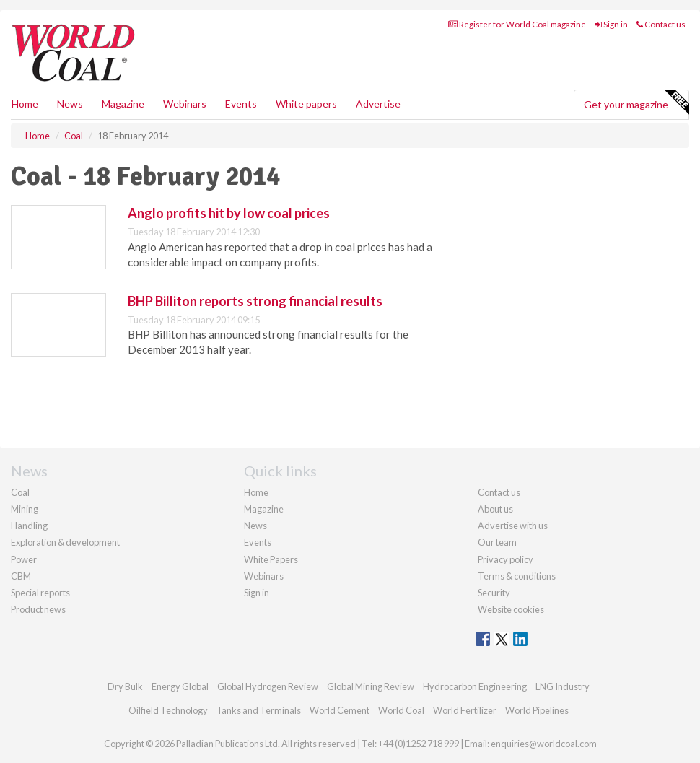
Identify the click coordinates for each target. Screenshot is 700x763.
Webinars (185, 104)
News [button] (70, 104)
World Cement (340, 710)
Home (25, 104)
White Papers (271, 559)
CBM (21, 576)
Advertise (378, 104)
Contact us (661, 24)
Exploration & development (65, 542)
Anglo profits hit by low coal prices (229, 213)
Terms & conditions (517, 576)
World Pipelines (537, 710)
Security (494, 593)
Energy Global (180, 686)
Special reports (40, 593)
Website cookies (511, 609)
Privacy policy (506, 559)
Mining (25, 509)
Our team (497, 542)
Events (241, 104)
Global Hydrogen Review (268, 686)
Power (24, 559)
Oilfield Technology (168, 710)
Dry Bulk (125, 686)
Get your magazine (636, 103)
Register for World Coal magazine (517, 24)
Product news (38, 609)
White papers (306, 104)
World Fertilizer (465, 710)
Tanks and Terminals (259, 710)
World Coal (401, 710)
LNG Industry (563, 686)
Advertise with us (513, 526)
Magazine (123, 104)
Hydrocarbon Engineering (475, 686)
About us (495, 509)
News (255, 526)
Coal (20, 492)
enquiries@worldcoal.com (544, 744)
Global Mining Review (371, 686)
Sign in (611, 24)
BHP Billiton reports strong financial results (255, 301)
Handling (29, 526)
